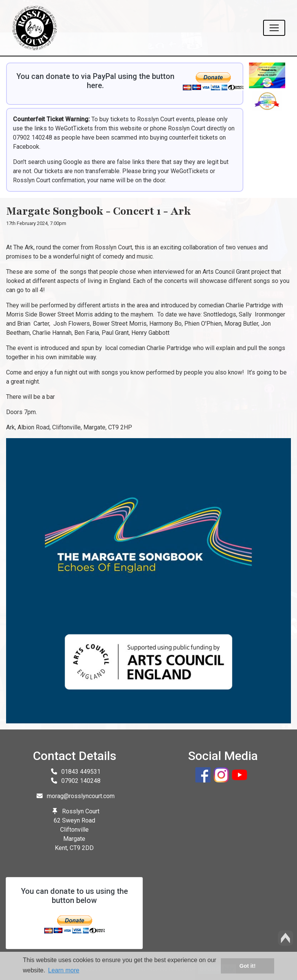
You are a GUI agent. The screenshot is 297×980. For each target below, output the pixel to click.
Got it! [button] (247, 966)
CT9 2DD (82, 848)
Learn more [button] (64, 970)
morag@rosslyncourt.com (81, 796)
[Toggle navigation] (274, 28)
